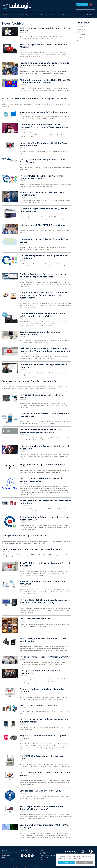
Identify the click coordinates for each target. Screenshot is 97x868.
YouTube (32, 856)
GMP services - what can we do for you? (40, 791)
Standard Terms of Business (48, 855)
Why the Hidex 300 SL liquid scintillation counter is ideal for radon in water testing (45, 601)
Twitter (26, 856)
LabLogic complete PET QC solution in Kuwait (26, 536)
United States (67, 862)
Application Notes (45, 859)
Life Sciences (6, 15)
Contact (78, 15)
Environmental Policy (46, 857)
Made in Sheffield (91, 852)
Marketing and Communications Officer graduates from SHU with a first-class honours (44, 126)
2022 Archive (81, 37)
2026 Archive (81, 27)
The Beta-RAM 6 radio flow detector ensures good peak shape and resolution (43, 275)
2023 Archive (81, 35)
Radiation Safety (40, 15)
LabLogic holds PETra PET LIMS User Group (42, 225)
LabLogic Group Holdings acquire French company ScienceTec (41, 480)
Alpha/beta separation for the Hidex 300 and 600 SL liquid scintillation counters (45, 81)
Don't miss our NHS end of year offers (39, 705)
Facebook (22, 856)
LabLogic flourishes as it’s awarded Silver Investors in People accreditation (41, 431)
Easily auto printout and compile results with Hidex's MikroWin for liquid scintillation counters (45, 350)
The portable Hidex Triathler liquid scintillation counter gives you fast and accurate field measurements (44, 295)
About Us (66, 15)
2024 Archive (81, 32)
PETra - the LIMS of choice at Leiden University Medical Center (34, 98)
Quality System (44, 852)
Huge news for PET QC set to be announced (43, 465)
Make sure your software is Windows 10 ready (43, 112)
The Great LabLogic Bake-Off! (35, 619)
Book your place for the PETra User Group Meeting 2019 (31, 549)
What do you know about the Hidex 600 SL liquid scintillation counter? (42, 808)
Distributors (91, 15)
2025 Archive (81, 29)
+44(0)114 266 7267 (26, 852)
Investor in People (72, 852)
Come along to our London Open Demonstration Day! (30, 381)
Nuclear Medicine (22, 15)
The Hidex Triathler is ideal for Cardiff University (44, 657)
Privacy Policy (44, 854)
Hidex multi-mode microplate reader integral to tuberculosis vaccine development (44, 64)
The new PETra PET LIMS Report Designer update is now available (41, 177)
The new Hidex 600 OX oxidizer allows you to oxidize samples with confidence (43, 315)
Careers (54, 15)
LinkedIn (29, 856)
